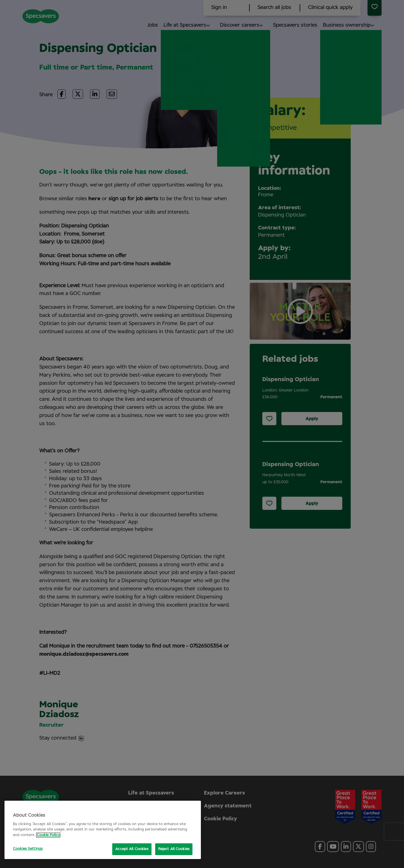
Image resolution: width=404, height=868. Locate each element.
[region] (103, 830)
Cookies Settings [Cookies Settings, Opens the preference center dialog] (28, 849)
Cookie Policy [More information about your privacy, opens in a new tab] (48, 835)
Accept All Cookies (132, 849)
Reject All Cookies (174, 849)
